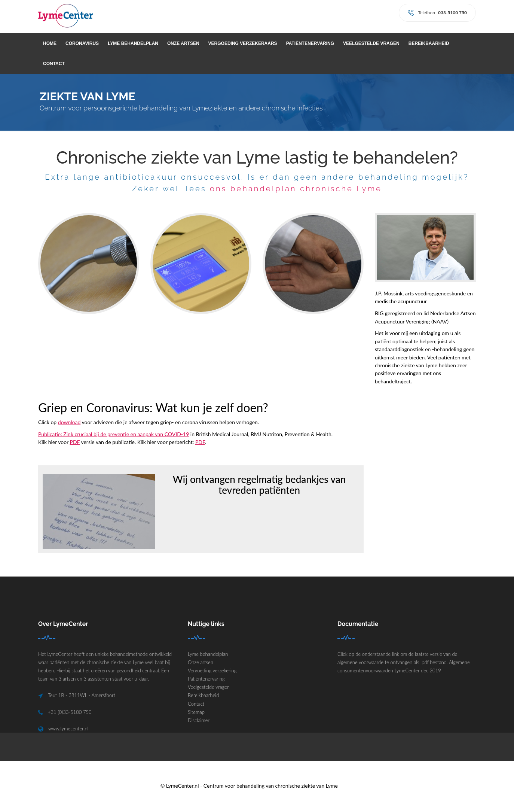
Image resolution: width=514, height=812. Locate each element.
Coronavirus (82, 43)
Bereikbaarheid (429, 43)
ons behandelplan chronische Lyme (296, 189)
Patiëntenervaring (310, 43)
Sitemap (196, 712)
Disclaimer (199, 720)
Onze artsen (183, 43)
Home (50, 43)
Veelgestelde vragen (371, 43)
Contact (54, 64)
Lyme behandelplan (133, 43)
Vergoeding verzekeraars (243, 43)
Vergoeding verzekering (212, 670)
